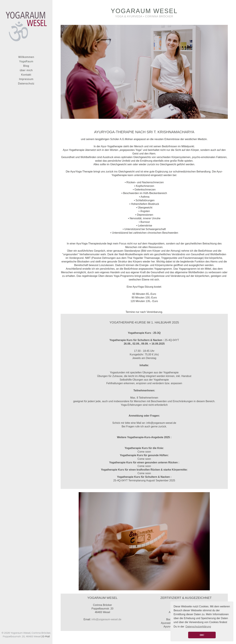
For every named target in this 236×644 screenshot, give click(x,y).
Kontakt (26, 75)
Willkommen (26, 57)
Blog (26, 66)
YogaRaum (26, 61)
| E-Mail (45, 636)
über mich (26, 70)
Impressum (26, 79)
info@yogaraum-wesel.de (107, 619)
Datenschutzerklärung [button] (198, 627)
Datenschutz (26, 84)
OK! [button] (202, 635)
